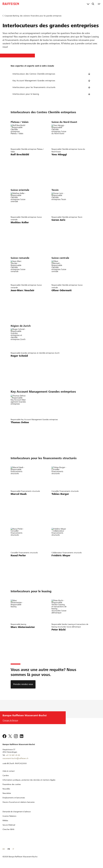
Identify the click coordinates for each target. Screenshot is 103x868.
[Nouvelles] (6, 789)
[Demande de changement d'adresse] (17, 812)
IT (13, 849)
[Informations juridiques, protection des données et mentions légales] (29, 780)
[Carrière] (6, 775)
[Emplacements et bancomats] (14, 798)
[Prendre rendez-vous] (23, 684)
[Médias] (5, 820)
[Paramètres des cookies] (12, 784)
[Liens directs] (88, 4)
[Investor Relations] (9, 816)
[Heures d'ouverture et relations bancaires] (19, 802)
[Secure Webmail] (9, 825)
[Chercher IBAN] (8, 829)
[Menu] (99, 4)
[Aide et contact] (9, 771)
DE (4, 849)
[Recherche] (93, 4)
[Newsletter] (7, 793)
